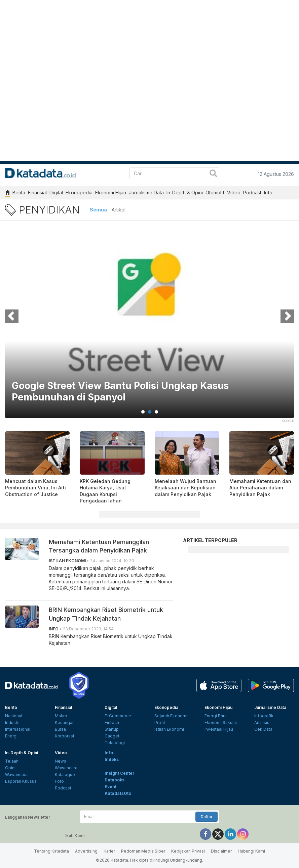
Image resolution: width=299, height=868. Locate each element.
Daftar (207, 817)
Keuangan (65, 722)
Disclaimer (221, 851)
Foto (59, 781)
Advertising (86, 851)
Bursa (60, 729)
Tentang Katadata (51, 851)
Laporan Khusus (21, 781)
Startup (112, 729)
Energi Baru (216, 716)
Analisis (262, 722)
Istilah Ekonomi (169, 729)
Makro (61, 716)
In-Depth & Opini (185, 192)
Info (268, 192)
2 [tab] (150, 412)
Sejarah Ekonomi (171, 716)
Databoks (115, 780)
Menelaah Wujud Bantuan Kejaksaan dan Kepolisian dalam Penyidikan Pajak (185, 488)
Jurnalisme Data (146, 192)
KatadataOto (118, 793)
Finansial (37, 192)
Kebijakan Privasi (188, 851)
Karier (109, 851)
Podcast (252, 192)
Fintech (112, 722)
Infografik (264, 716)
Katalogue (65, 775)
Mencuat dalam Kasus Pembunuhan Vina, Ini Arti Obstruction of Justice (35, 488)
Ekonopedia (79, 192)
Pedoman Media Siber (143, 851)
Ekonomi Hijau (111, 192)
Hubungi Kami (251, 851)
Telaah (12, 761)
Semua (98, 210)
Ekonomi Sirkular (221, 722)
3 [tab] (156, 412)
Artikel (119, 210)
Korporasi (64, 736)
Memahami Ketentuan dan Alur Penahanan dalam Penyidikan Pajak (260, 488)
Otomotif (215, 192)
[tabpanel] (149, 326)
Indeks (112, 759)
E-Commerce (118, 716)
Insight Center (120, 773)
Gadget (112, 736)
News (61, 761)
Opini (10, 768)
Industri (12, 722)
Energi (11, 736)
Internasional (18, 729)
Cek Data (263, 729)
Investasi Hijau (219, 729)
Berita (19, 192)
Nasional (14, 716)
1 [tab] (143, 412)
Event (110, 787)
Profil (160, 722)
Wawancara (16, 775)
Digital (56, 192)
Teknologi (115, 743)
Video (234, 192)
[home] (7, 194)
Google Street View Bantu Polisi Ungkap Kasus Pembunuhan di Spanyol (120, 392)
